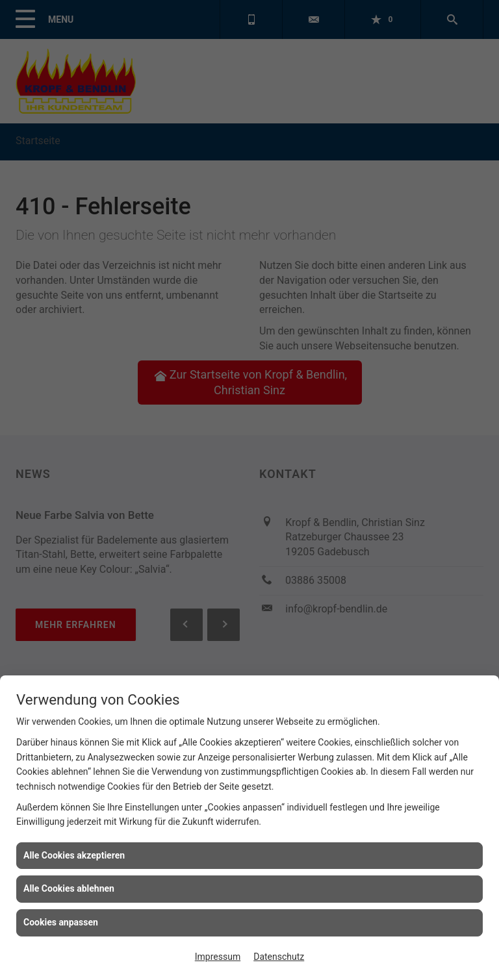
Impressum (218, 957)
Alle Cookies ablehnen (69, 888)
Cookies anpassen (61, 922)
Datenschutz (279, 957)
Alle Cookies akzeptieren (74, 855)
